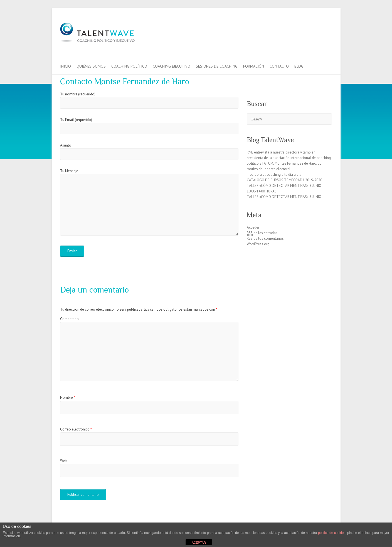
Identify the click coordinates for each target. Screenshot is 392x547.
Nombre (68, 398)
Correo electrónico (76, 429)
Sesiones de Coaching (217, 66)
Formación (254, 66)
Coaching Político (129, 66)
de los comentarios (265, 239)
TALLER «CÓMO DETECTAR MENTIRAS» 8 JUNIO (284, 197)
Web (63, 461)
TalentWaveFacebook (310, 29)
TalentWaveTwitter (318, 29)
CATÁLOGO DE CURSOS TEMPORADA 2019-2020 (284, 180)
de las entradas (262, 233)
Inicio (66, 66)
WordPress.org (258, 244)
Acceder (253, 227)
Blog (299, 66)
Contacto (279, 66)
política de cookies (332, 533)
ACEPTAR (199, 543)
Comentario (69, 319)
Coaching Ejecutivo (172, 66)
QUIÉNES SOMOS (91, 66)
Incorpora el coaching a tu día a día (274, 175)
